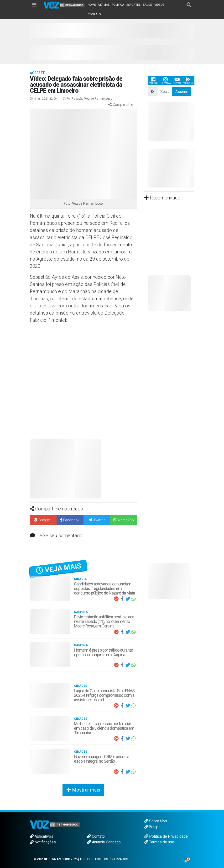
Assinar (182, 92)
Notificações (43, 842)
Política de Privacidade (166, 836)
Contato (96, 836)
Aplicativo (188, 81)
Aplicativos (42, 836)
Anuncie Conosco (104, 842)
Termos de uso (159, 842)
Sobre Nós (156, 821)
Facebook (154, 81)
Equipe (152, 827)
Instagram (166, 81)
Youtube (177, 81)
